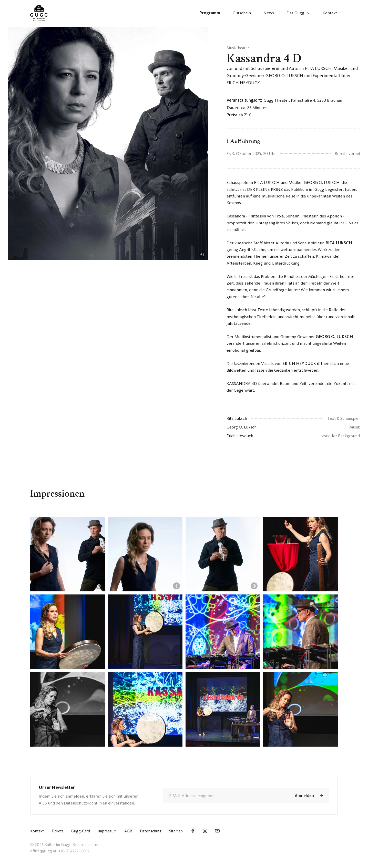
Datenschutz (151, 831)
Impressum (107, 831)
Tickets (58, 831)
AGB (128, 831)
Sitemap (176, 831)
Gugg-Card (81, 831)
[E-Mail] (225, 796)
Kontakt (37, 831)
